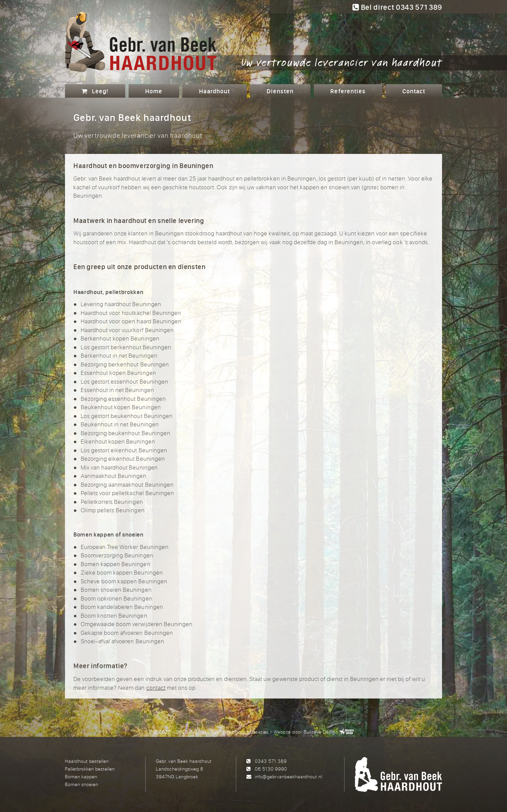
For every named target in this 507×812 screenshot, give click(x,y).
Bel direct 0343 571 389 (397, 7)
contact (156, 688)
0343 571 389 (271, 761)
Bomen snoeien (82, 784)
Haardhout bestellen (87, 761)
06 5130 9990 (271, 769)
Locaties (260, 732)
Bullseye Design (321, 732)
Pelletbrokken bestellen (90, 769)
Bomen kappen (81, 776)
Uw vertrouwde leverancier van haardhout (342, 62)
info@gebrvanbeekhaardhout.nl (289, 776)
